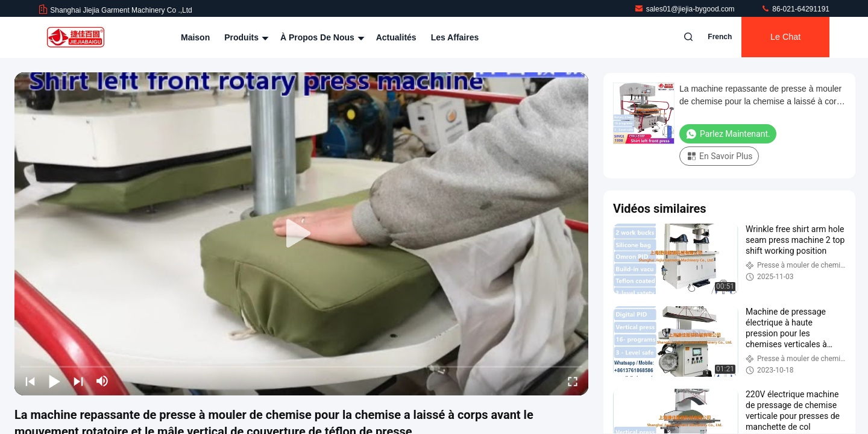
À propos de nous (321, 37)
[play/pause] (54, 381)
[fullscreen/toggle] (573, 381)
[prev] (30, 381)
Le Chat (784, 37)
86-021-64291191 (795, 9)
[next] (78, 381)
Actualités (396, 37)
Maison (195, 37)
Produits (245, 37)
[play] (301, 234)
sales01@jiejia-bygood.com (685, 9)
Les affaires (455, 37)
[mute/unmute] (102, 381)
